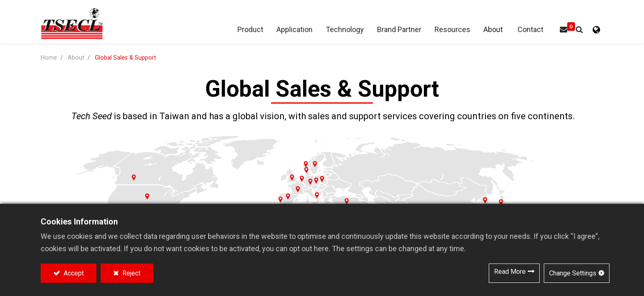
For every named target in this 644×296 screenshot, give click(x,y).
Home (49, 58)
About (76, 58)
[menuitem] (399, 30)
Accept (73, 273)
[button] (579, 30)
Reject (131, 273)
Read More (510, 272)
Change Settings (573, 273)
